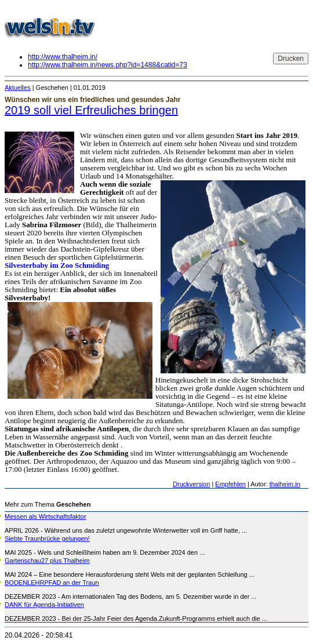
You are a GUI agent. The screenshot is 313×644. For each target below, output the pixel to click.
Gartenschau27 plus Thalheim (47, 561)
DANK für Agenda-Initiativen (44, 605)
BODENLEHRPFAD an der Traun (52, 583)
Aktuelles (18, 88)
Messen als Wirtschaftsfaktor (46, 516)
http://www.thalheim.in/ (63, 57)
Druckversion (191, 484)
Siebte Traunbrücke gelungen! (47, 539)
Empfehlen (230, 484)
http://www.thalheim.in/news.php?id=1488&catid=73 (108, 65)
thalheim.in (285, 484)
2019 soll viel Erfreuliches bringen (91, 110)
